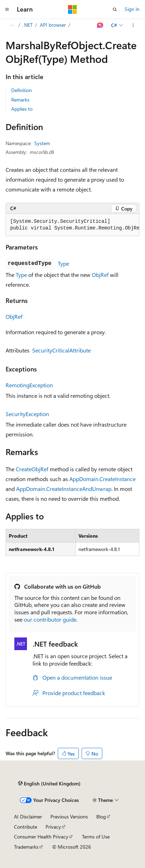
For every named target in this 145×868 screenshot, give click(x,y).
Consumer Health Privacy (41, 837)
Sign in (132, 9)
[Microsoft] (72, 9)
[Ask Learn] (100, 25)
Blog (101, 817)
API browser (53, 25)
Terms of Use (96, 837)
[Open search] (115, 9)
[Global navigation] (7, 9)
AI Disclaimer (28, 817)
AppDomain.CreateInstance (102, 479)
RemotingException (29, 385)
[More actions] (133, 25)
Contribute (26, 827)
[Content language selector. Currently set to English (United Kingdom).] (49, 783)
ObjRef (100, 275)
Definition (22, 90)
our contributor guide (50, 619)
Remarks (20, 100)
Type (63, 263)
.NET (28, 25)
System (42, 143)
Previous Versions (69, 817)
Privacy (53, 827)
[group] (72, 225)
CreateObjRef (32, 469)
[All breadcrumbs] (12, 25)
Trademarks (26, 847)
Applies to (22, 109)
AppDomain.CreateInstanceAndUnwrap (64, 489)
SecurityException (27, 414)
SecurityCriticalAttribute (61, 350)
